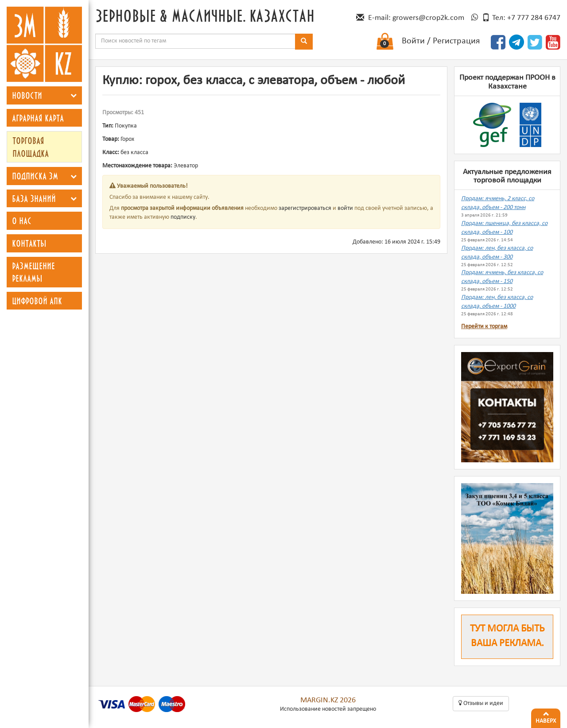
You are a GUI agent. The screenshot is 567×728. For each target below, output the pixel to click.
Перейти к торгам (484, 327)
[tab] (44, 95)
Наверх (546, 716)
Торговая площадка (31, 147)
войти (345, 208)
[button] (74, 95)
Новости (27, 95)
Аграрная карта (38, 118)
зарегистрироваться (305, 208)
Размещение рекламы (33, 272)
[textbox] (195, 41)
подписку (183, 217)
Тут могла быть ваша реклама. (507, 636)
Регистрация (456, 41)
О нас (22, 221)
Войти (413, 41)
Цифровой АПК (37, 301)
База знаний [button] (34, 198)
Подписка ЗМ (35, 176)
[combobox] (195, 41)
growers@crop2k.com (428, 18)
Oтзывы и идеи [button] (481, 703)
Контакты (29, 243)
